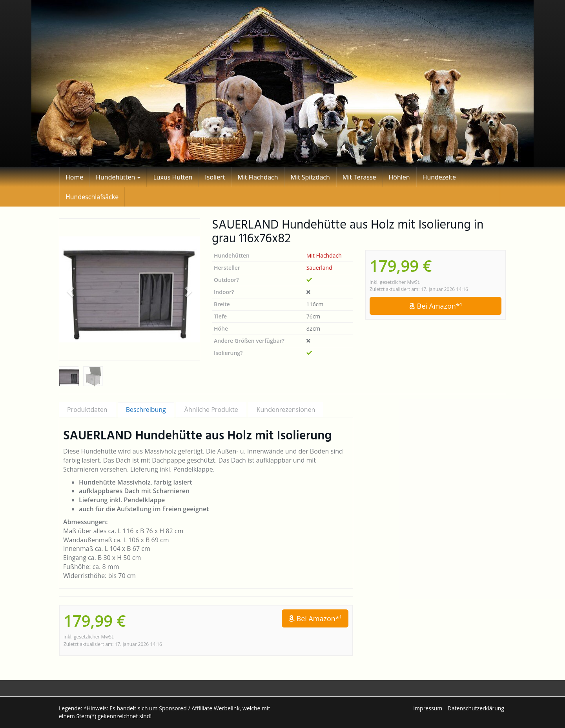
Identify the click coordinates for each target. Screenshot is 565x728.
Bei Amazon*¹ (436, 306)
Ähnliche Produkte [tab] (211, 410)
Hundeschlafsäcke (92, 197)
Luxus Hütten (173, 177)
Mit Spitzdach (310, 177)
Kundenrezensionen (286, 410)
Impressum (428, 708)
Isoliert (215, 177)
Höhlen (399, 177)
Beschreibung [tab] (146, 410)
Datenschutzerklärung (476, 708)
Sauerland (319, 268)
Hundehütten (118, 177)
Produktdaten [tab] (87, 410)
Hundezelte (439, 177)
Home (74, 177)
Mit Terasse (359, 177)
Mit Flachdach (258, 177)
